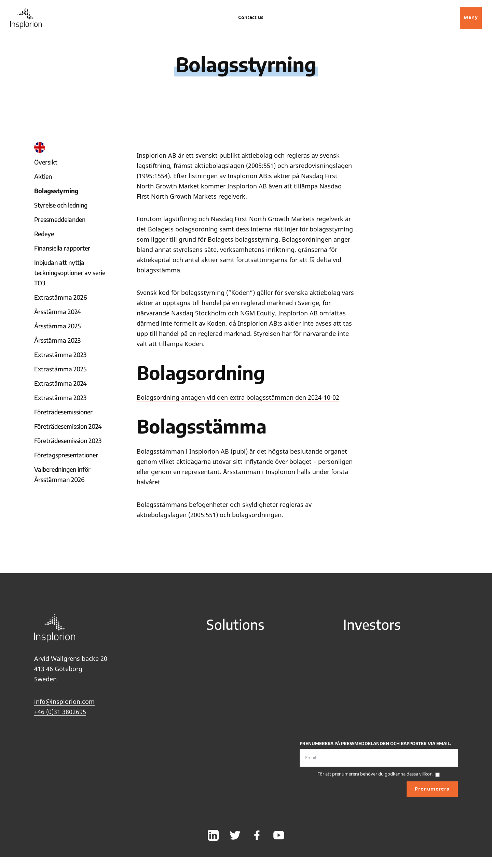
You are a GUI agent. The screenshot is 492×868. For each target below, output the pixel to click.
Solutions (235, 628)
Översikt (46, 162)
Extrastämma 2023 (60, 354)
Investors (372, 628)
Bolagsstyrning (56, 191)
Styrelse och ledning (61, 205)
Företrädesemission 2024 (68, 426)
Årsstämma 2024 (58, 311)
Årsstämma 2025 (57, 326)
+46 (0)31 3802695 (60, 716)
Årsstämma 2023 (57, 340)
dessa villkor (419, 778)
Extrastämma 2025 (60, 369)
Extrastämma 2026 (61, 297)
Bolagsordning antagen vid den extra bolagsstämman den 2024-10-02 (238, 397)
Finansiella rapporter (62, 248)
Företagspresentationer (66, 455)
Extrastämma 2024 (60, 383)
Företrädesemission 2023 (68, 440)
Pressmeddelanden (60, 219)
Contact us (251, 18)
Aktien (43, 176)
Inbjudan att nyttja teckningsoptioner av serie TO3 (70, 273)
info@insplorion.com (64, 706)
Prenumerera (432, 793)
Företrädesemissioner (63, 412)
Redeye (44, 234)
